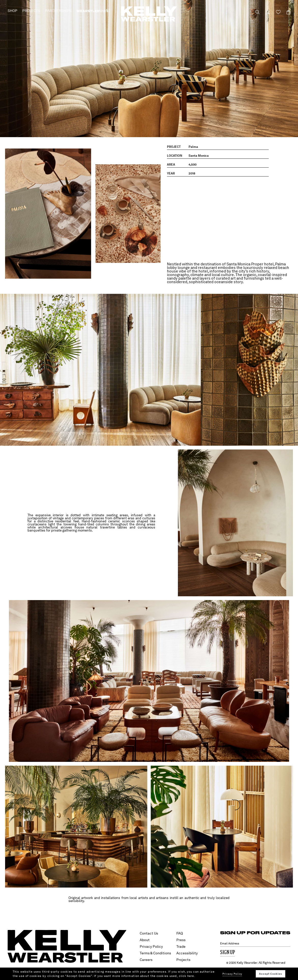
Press (181, 940)
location (175, 156)
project (174, 147)
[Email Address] (255, 944)
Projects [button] (31, 11)
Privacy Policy (151, 946)
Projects (183, 960)
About (145, 940)
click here (187, 976)
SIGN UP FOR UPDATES (255, 933)
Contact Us (149, 933)
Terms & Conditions (155, 953)
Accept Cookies (271, 974)
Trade (181, 946)
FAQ (180, 933)
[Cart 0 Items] (286, 12)
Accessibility (187, 953)
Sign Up (228, 953)
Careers (146, 960)
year (171, 173)
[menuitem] (93, 11)
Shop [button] (12, 11)
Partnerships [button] (58, 11)
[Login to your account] (265, 12)
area (171, 165)
